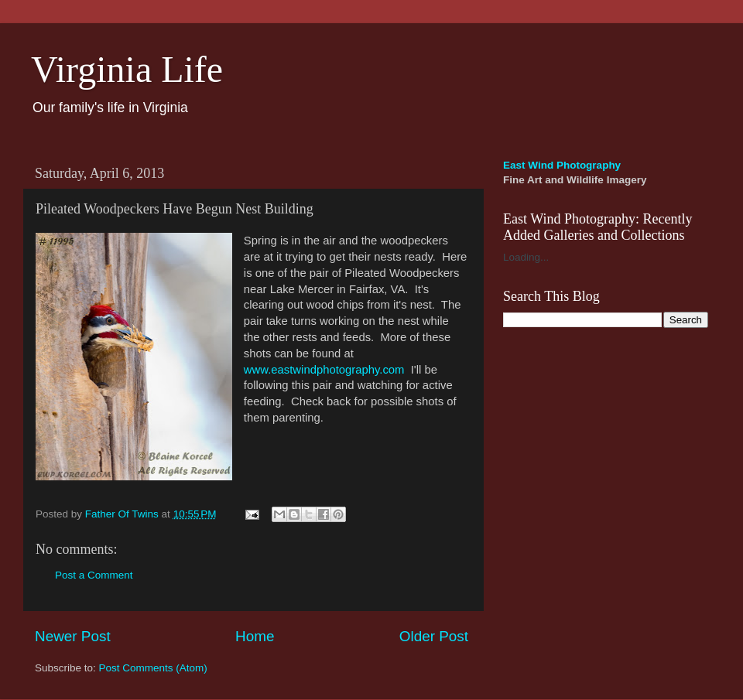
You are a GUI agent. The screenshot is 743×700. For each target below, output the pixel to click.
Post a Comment (94, 575)
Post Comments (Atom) (153, 668)
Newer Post (73, 636)
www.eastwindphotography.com (324, 370)
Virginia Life (127, 69)
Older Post (434, 636)
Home (255, 636)
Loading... (526, 257)
